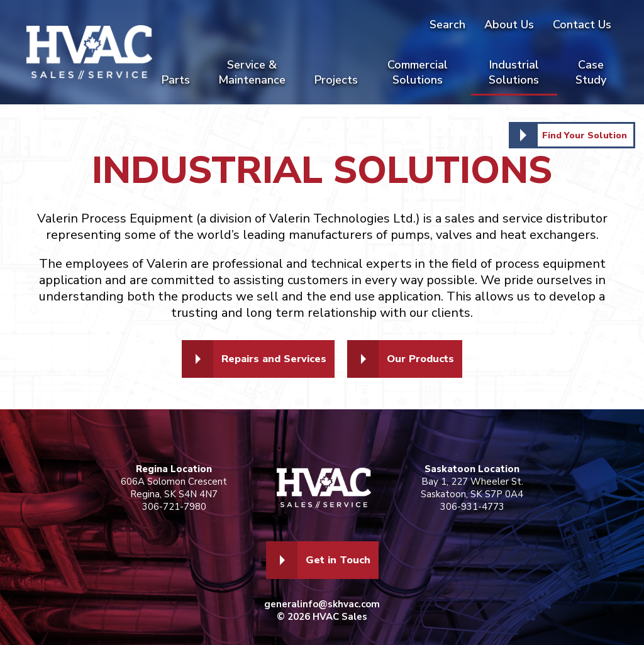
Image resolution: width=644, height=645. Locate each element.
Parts (176, 80)
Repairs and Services (270, 359)
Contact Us (582, 25)
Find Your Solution (582, 135)
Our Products (426, 359)
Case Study (591, 72)
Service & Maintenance (252, 72)
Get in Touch (338, 560)
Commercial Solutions (418, 72)
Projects (336, 80)
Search (447, 25)
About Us (509, 25)
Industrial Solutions (514, 72)
